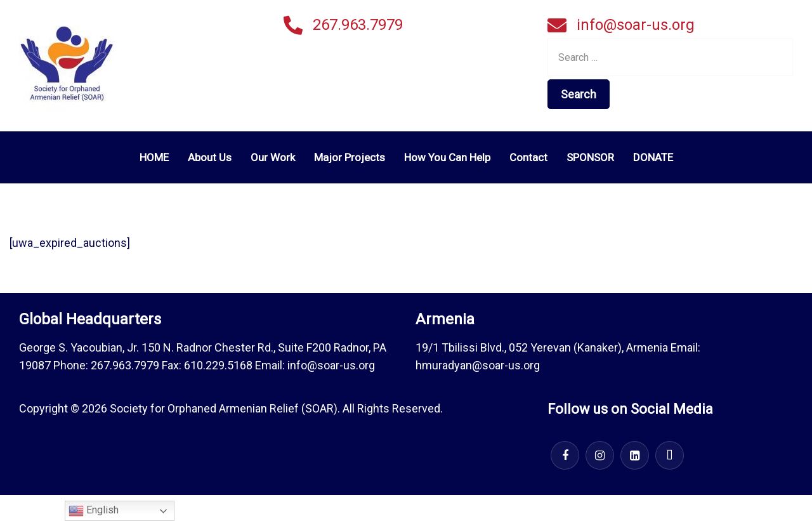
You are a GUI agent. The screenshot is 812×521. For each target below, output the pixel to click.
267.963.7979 (358, 25)
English (94, 511)
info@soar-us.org (636, 25)
